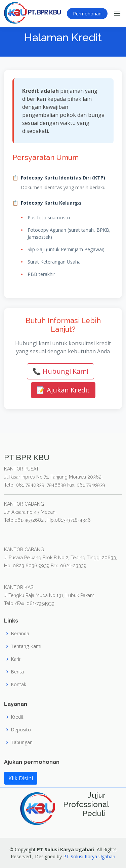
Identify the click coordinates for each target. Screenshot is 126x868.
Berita (17, 672)
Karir (16, 659)
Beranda (20, 634)
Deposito (21, 730)
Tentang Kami (26, 646)
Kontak (18, 684)
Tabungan (22, 742)
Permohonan (87, 14)
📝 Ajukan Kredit (63, 390)
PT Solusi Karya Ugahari (89, 856)
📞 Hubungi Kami (60, 371)
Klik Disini (21, 778)
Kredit (17, 717)
